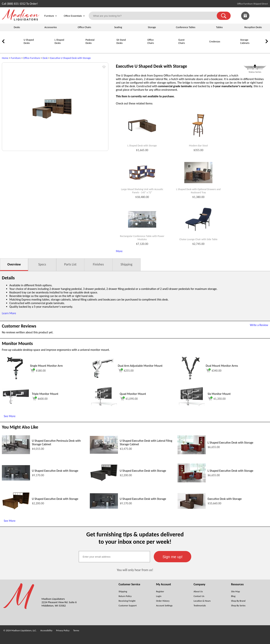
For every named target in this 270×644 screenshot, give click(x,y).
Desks (17, 27)
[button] (224, 16)
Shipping (126, 264)
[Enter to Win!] (245, 19)
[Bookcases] (262, 48)
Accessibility (46, 630)
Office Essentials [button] (74, 16)
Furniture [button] (51, 16)
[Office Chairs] (138, 48)
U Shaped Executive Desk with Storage (55, 471)
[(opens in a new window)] (255, 67)
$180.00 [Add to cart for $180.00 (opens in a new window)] (38, 370)
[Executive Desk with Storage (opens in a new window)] (192, 508)
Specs (42, 264)
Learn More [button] (9, 313)
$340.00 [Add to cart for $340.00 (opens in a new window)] (214, 370)
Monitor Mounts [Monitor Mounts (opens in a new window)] (17, 343)
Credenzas (215, 42)
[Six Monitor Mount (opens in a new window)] (192, 405)
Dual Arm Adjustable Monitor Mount (140, 366)
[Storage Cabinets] (231, 48)
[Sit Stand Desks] (107, 48)
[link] (264, 16)
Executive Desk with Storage (225, 499)
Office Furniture (32, 58)
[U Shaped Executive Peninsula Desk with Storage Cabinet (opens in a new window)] (16, 453)
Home (5, 58)
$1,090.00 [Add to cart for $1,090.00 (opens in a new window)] (129, 399)
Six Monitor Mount (219, 394)
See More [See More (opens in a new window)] (10, 416)
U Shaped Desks (29, 41)
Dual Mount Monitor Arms (222, 366)
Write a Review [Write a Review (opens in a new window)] (259, 325)
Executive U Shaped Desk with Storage (70, 58)
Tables (219, 27)
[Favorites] (255, 19)
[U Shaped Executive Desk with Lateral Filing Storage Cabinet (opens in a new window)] (104, 453)
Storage (152, 27)
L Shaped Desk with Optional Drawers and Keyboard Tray (198, 191)
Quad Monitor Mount (133, 394)
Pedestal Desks (90, 41)
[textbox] (114, 557)
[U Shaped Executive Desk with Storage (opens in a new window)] (16, 479)
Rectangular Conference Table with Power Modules (142, 238)
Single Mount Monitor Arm (46, 366)
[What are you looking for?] (155, 16)
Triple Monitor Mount (45, 394)
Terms (76, 630)
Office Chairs (84, 27)
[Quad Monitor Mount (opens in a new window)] (104, 405)
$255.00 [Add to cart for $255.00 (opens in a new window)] (126, 370)
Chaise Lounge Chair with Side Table (198, 239)
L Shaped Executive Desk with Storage (230, 443)
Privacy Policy (63, 630)
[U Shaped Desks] (14, 48)
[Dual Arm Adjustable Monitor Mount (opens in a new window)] (103, 380)
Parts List (70, 264)
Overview (14, 264)
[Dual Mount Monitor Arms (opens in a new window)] (191, 380)
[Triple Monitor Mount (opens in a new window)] (16, 403)
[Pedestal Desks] (76, 48)
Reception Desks (253, 27)
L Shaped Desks (59, 41)
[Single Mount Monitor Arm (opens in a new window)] (15, 380)
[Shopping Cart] (264, 16)
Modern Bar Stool (198, 146)
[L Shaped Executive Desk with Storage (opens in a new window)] (192, 453)
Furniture (16, 58)
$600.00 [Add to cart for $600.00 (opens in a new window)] (40, 399)
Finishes (98, 264)
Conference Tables (186, 27)
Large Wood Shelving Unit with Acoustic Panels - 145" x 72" (142, 191)
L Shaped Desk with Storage (142, 146)
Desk (45, 58)
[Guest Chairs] (169, 48)
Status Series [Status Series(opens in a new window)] (255, 72)
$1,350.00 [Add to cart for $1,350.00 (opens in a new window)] (217, 399)
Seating (118, 27)
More (119, 251)
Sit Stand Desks (121, 41)
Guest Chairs (182, 41)
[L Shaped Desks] (45, 48)
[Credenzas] (200, 48)
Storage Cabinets (245, 41)
